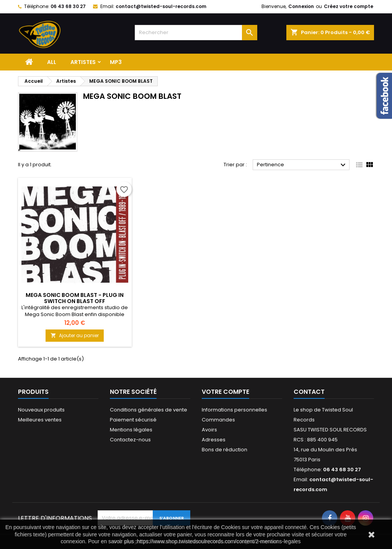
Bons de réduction (225, 450)
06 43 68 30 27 (68, 6)
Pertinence (302, 165)
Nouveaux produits (41, 410)
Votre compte (225, 392)
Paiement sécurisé (133, 420)
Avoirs (209, 430)
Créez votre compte (349, 6)
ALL (52, 62)
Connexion (301, 6)
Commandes (218, 420)
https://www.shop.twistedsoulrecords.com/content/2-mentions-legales (219, 541)
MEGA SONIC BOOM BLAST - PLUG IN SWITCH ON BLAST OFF (75, 298)
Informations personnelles (234, 410)
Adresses (214, 440)
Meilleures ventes (40, 420)
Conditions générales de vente (149, 410)
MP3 (116, 62)
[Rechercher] (196, 33)
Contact (309, 392)
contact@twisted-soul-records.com (161, 6)
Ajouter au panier (75, 335)
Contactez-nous (130, 440)
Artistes (83, 62)
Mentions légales (131, 430)
